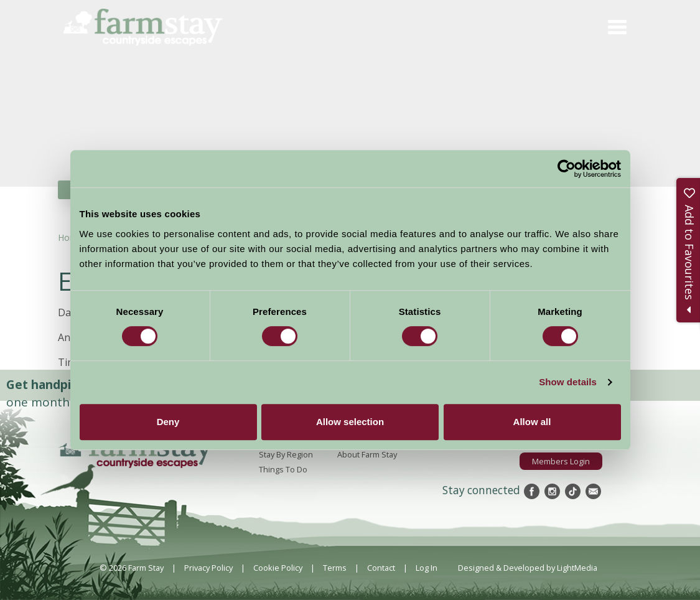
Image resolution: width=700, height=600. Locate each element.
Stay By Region (286, 454)
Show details (568, 382)
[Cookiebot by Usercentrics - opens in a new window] (567, 169)
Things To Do (283, 469)
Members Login (561, 461)
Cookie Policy (278, 568)
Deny (168, 422)
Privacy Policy (208, 568)
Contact (381, 568)
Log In (427, 568)
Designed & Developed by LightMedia (528, 568)
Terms (335, 568)
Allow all (532, 422)
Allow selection (350, 422)
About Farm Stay (367, 454)
